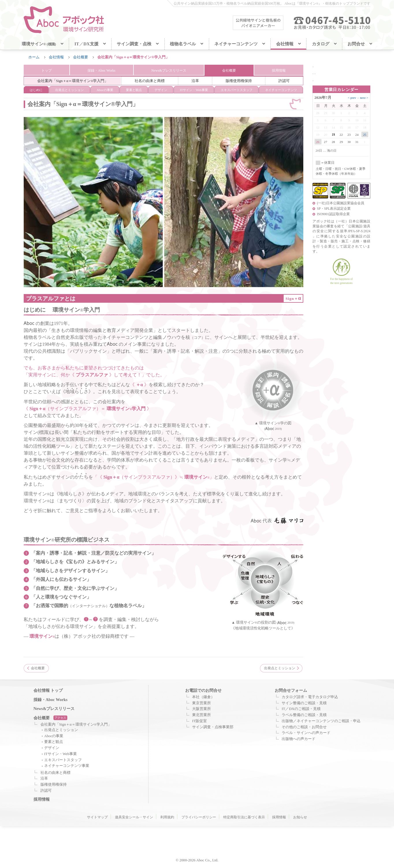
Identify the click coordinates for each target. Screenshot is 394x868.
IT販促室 (199, 721)
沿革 (195, 81)
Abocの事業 (105, 90)
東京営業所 (201, 703)
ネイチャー (281, 90)
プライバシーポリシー (199, 817)
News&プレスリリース (54, 709)
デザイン (161, 90)
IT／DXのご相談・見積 (301, 709)
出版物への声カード (299, 739)
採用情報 (279, 70)
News (169, 70)
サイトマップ (97, 817)
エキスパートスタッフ (63, 760)
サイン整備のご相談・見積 (304, 703)
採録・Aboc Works (51, 700)
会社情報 (56, 57)
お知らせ (300, 817)
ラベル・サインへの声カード (306, 733)
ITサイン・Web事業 (61, 754)
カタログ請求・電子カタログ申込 (310, 697)
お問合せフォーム (291, 691)
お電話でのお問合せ (203, 691)
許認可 (284, 81)
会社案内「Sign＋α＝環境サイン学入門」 (76, 725)
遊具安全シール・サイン (134, 817)
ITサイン (194, 90)
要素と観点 (134, 90)
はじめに (36, 90)
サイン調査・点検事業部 (213, 727)
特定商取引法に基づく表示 (244, 817)
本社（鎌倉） (203, 697)
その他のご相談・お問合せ (304, 727)
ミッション (69, 90)
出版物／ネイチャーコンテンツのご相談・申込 (321, 721)
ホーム (34, 57)
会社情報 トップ (48, 691)
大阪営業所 (201, 709)
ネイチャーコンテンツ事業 (67, 766)
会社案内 (73, 81)
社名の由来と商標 (150, 81)
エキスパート (237, 90)
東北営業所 (201, 715)
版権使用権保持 (239, 81)
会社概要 (81, 57)
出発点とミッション (280, 668)
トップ (46, 70)
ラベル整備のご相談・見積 (304, 715)
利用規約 (167, 817)
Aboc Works (101, 70)
